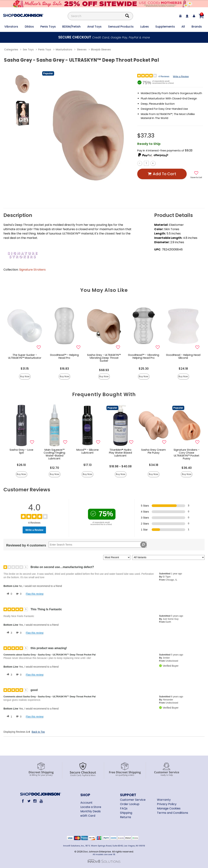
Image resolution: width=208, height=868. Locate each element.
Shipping (126, 813)
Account (86, 803)
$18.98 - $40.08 (120, 466)
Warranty (164, 800)
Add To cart (162, 174)
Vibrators (11, 27)
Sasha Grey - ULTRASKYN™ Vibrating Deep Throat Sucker (104, 358)
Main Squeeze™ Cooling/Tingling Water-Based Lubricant (54, 454)
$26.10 (21, 465)
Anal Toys (94, 27)
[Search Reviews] (98, 545)
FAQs (124, 808)
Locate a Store (91, 807)
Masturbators (64, 50)
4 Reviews (164, 76)
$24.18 (183, 369)
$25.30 (144, 369)
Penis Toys (48, 27)
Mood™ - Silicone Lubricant (88, 451)
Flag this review (34, 594)
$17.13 (88, 465)
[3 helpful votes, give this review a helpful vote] (9, 633)
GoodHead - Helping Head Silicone (183, 356)
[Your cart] (201, 16)
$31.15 (25, 369)
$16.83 (64, 369)
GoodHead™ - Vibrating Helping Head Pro (144, 356)
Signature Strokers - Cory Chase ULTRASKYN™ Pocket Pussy (187, 454)
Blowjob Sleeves (101, 50)
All (183, 27)
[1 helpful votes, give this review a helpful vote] (9, 717)
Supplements (165, 27)
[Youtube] (41, 801)
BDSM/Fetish (71, 27)
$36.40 (187, 468)
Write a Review (181, 76)
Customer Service (133, 800)
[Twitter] (29, 801)
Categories (11, 50)
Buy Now (25, 376)
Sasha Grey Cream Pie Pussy (154, 451)
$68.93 (104, 370)
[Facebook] (23, 801)
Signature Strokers (32, 270)
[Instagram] (35, 801)
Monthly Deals (91, 811)
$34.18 (154, 465)
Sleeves (82, 50)
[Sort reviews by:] (117, 557)
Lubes (145, 27)
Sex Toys (28, 50)
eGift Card (88, 816)
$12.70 (54, 468)
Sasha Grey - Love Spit (21, 451)
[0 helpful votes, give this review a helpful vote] (9, 594)
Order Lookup (130, 804)
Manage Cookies (169, 808)
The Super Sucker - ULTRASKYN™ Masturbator (25, 356)
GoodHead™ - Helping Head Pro (64, 356)
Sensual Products (121, 27)
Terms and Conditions (173, 813)
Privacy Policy (167, 804)
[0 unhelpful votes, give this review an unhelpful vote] (18, 594)
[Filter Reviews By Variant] (168, 557)
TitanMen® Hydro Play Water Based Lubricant (120, 453)
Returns (126, 817)
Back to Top (38, 732)
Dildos (29, 27)
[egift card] (180, 16)
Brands (197, 27)
